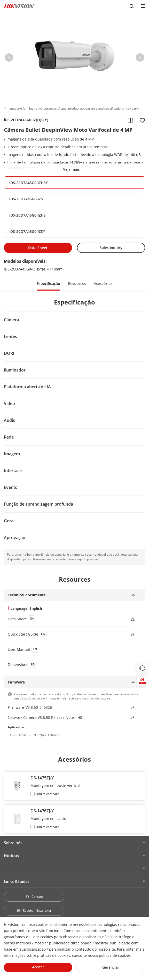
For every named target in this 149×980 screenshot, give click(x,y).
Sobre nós (13, 843)
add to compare (48, 794)
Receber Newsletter (34, 911)
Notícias (11, 855)
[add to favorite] (141, 120)
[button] (9, 59)
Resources (77, 283)
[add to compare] (130, 120)
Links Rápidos (17, 881)
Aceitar (38, 967)
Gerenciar (111, 967)
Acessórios (103, 283)
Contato (34, 897)
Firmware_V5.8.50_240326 (30, 707)
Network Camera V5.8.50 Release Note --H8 (45, 717)
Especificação (48, 283)
